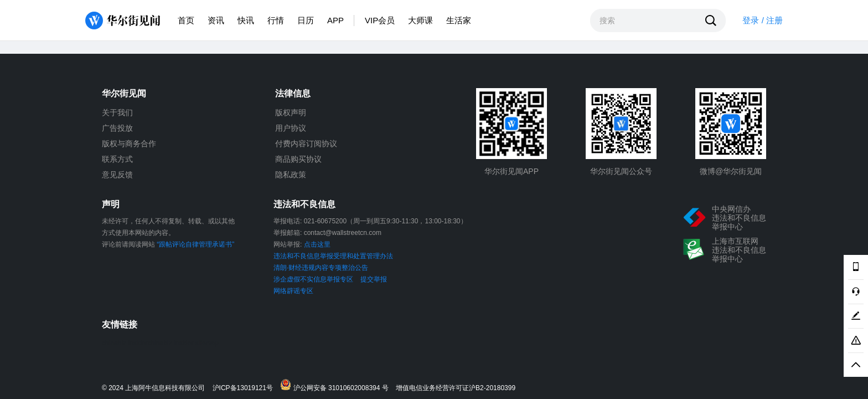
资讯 (216, 20)
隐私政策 (291, 175)
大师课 (420, 20)
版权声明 (291, 112)
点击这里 (317, 244)
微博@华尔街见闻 (731, 171)
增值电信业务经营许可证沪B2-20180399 (456, 388)
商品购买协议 (298, 159)
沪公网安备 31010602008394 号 (337, 385)
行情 (276, 20)
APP (335, 20)
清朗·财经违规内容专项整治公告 (321, 268)
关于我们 (117, 112)
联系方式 (117, 159)
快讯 (246, 20)
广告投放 (117, 128)
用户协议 (291, 128)
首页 (186, 20)
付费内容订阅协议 (306, 144)
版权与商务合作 (129, 144)
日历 (306, 20)
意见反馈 (117, 175)
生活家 (459, 20)
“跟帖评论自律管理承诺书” (195, 244)
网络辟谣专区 (293, 291)
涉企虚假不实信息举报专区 (313, 279)
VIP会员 (380, 20)
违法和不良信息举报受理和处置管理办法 (333, 256)
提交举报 (374, 279)
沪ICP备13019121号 (246, 388)
